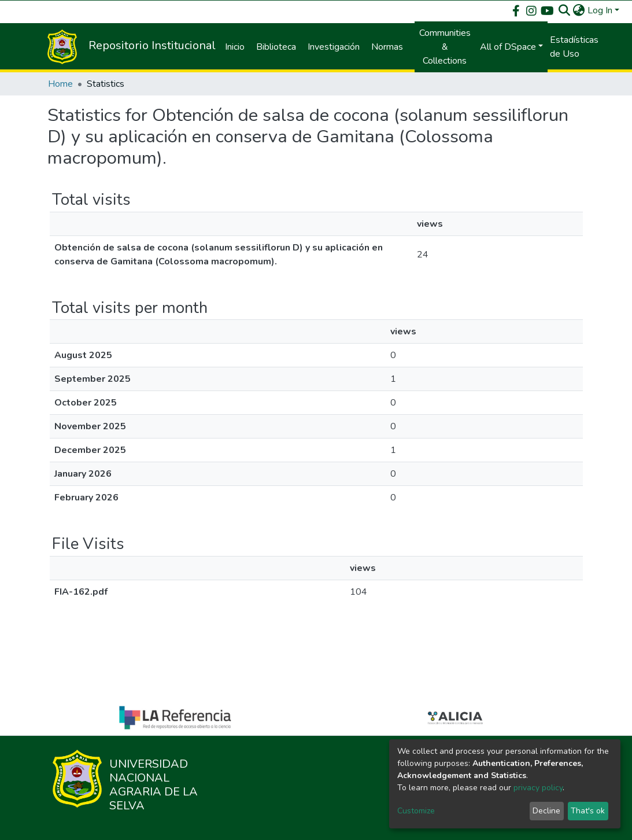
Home (60, 84)
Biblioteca (276, 47)
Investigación (334, 47)
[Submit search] (565, 10)
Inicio (235, 47)
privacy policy (538, 788)
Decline (546, 811)
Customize (416, 811)
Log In (600, 10)
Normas (387, 47)
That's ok (588, 811)
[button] (579, 10)
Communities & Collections (445, 47)
